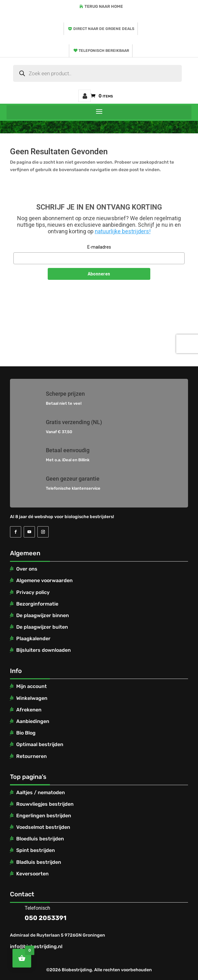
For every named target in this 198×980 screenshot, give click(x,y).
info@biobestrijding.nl (36, 946)
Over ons (27, 569)
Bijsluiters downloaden (43, 650)
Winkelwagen (32, 698)
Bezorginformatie (37, 604)
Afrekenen (29, 710)
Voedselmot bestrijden (43, 827)
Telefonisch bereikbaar (104, 51)
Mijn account (85, 96)
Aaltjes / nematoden (41, 792)
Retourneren (31, 756)
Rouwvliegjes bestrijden (45, 804)
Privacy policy (33, 592)
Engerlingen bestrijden (44, 816)
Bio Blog (26, 733)
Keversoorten (32, 874)
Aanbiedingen (33, 721)
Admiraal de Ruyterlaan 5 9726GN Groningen (58, 935)
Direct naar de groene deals (104, 29)
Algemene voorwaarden (44, 580)
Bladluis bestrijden (39, 862)
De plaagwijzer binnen (43, 615)
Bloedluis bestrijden (40, 839)
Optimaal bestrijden (40, 744)
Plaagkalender (33, 638)
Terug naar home (104, 6)
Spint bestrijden (36, 850)
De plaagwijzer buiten (42, 627)
